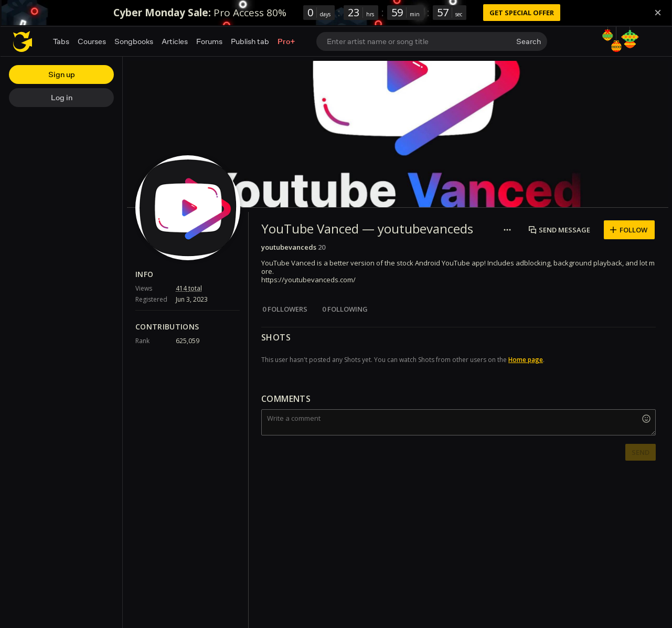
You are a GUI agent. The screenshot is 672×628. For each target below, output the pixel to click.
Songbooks (134, 41)
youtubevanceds (289, 247)
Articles (175, 41)
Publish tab (250, 41)
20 (322, 247)
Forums (209, 41)
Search (529, 41)
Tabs (61, 41)
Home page (526, 360)
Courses (92, 41)
